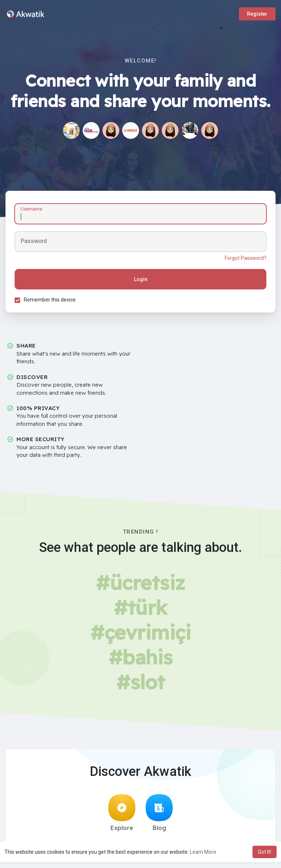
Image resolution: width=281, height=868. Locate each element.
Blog (159, 813)
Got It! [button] (265, 852)
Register (257, 14)
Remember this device (50, 300)
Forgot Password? (246, 258)
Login (141, 279)
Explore (122, 813)
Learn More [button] (203, 852)
